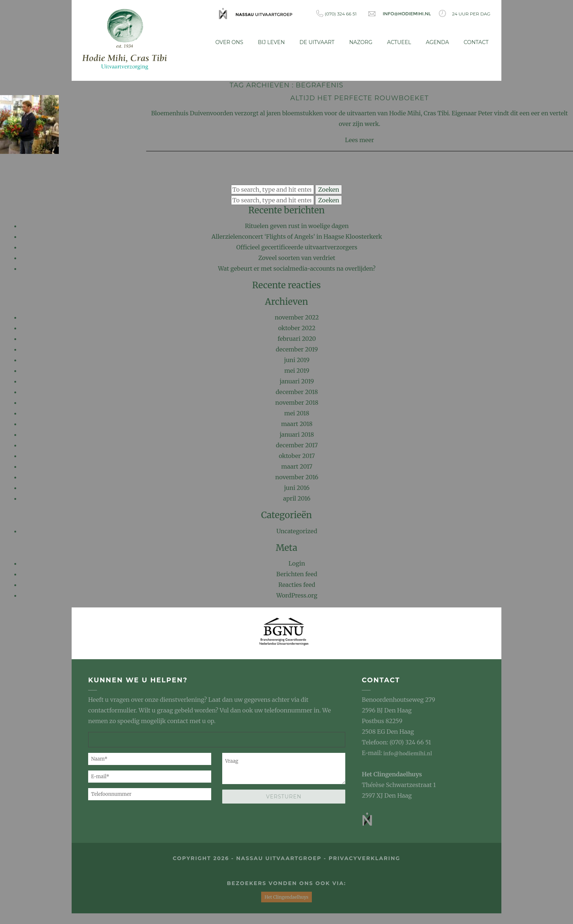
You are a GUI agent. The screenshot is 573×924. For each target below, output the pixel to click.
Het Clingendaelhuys (392, 774)
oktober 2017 (297, 455)
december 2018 (297, 391)
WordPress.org (297, 595)
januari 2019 (297, 381)
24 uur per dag (465, 13)
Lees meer (359, 139)
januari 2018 (297, 434)
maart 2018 (297, 423)
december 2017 (297, 445)
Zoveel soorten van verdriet (297, 257)
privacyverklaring (365, 858)
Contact (476, 42)
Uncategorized (297, 530)
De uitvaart (317, 42)
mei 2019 (297, 370)
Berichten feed (297, 573)
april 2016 (297, 498)
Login (297, 563)
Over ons (229, 42)
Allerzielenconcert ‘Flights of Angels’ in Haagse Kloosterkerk (297, 236)
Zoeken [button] (329, 189)
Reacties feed (297, 584)
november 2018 (297, 402)
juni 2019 (297, 360)
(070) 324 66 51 (336, 13)
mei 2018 (297, 413)
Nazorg (361, 42)
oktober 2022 (297, 328)
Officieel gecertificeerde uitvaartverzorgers (297, 247)
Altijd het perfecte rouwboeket (359, 97)
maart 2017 (297, 466)
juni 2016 (297, 487)
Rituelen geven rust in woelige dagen (297, 225)
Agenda (437, 42)
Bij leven (271, 42)
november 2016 (297, 477)
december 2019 (297, 349)
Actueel (399, 42)
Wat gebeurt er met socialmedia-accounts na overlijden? (297, 268)
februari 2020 (297, 338)
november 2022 (297, 317)
